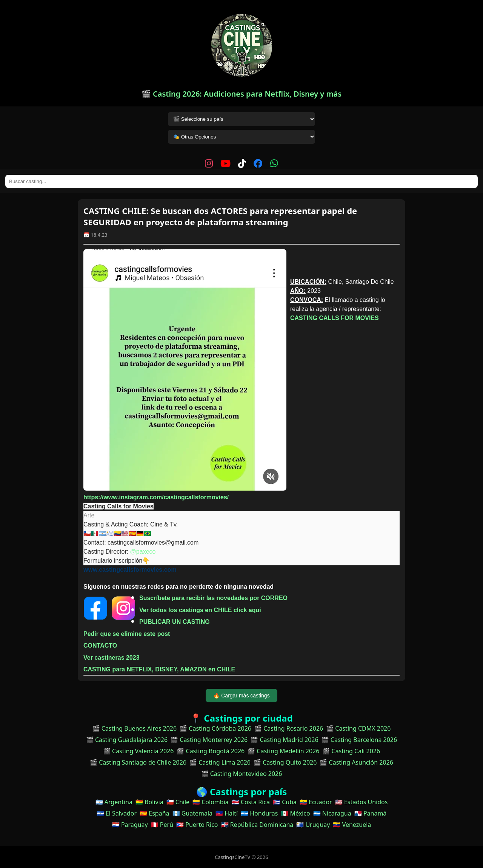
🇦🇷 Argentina (114, 802)
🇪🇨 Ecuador (316, 802)
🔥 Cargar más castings (241, 696)
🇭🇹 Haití (227, 813)
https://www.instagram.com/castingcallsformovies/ (156, 497)
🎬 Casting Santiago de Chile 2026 (138, 762)
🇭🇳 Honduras (259, 813)
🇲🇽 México (295, 813)
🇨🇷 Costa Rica (251, 802)
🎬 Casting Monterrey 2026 (209, 740)
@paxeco (143, 552)
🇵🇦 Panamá (371, 813)
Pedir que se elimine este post (127, 634)
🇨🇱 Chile (178, 802)
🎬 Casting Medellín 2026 (283, 751)
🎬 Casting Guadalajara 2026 (127, 740)
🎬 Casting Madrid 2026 (284, 740)
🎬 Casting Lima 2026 (220, 762)
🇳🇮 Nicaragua (332, 813)
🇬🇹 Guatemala (193, 813)
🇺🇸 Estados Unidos (361, 802)
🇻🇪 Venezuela (352, 825)
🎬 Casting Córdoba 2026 (215, 728)
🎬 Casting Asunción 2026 (356, 762)
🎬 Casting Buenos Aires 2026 (135, 728)
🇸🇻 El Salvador (117, 813)
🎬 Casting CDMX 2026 (358, 728)
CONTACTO (100, 646)
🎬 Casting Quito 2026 (285, 762)
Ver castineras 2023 (112, 658)
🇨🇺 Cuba (285, 802)
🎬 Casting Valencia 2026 (138, 751)
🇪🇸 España (154, 813)
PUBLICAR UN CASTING (175, 622)
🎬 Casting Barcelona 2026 (359, 740)
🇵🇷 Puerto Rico (197, 825)
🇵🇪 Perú (162, 825)
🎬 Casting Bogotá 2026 (211, 751)
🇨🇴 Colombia (211, 802)
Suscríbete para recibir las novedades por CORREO (213, 598)
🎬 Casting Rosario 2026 (289, 728)
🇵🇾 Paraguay (130, 825)
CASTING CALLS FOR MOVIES (335, 318)
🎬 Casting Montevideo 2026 (242, 774)
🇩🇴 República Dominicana (257, 825)
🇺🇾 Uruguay (313, 825)
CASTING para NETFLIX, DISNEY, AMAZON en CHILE (160, 669)
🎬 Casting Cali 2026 (351, 751)
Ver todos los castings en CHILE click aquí (200, 610)
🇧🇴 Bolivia (149, 802)
